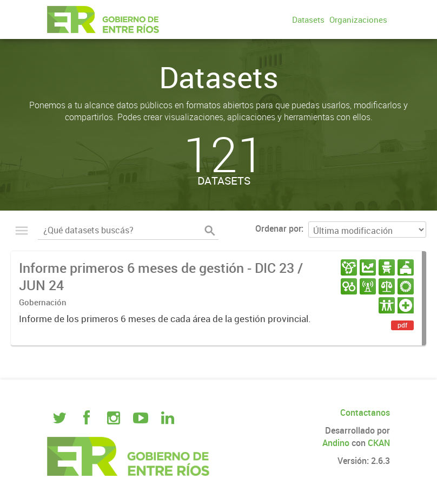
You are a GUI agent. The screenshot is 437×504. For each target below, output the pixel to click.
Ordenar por (278, 228)
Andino (336, 443)
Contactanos (365, 413)
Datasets (308, 19)
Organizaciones (358, 19)
